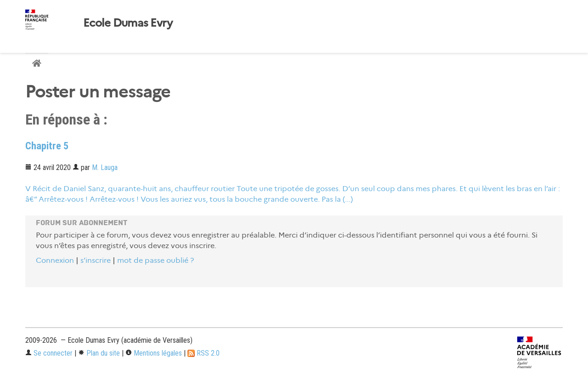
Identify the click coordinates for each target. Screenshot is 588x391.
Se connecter (49, 353)
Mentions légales (154, 353)
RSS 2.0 (204, 353)
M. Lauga (105, 167)
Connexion (55, 260)
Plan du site (99, 353)
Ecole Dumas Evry (128, 23)
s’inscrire (96, 260)
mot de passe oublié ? (155, 260)
